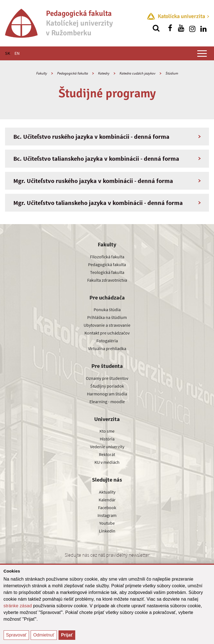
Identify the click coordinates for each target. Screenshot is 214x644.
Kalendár (107, 500)
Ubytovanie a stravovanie (107, 325)
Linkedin (107, 531)
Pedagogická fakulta (73, 73)
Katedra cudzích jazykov (138, 73)
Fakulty (42, 73)
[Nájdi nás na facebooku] (170, 28)
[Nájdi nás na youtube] (181, 28)
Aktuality (107, 492)
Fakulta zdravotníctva (107, 280)
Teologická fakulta (107, 272)
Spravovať (16, 635)
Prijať (67, 635)
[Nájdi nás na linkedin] (203, 28)
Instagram (107, 515)
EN (17, 53)
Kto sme (107, 431)
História (107, 439)
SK (8, 53)
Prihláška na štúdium (107, 317)
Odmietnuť (44, 635)
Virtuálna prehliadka (107, 348)
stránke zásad (18, 606)
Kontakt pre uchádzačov (107, 333)
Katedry (104, 73)
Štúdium (172, 73)
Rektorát (107, 454)
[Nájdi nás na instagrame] (192, 28)
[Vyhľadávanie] (156, 28)
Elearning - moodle (107, 402)
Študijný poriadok (107, 386)
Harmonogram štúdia (107, 394)
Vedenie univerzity (107, 447)
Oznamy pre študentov (107, 378)
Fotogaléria (107, 341)
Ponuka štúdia (107, 309)
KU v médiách (107, 462)
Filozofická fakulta (107, 257)
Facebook (107, 507)
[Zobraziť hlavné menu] (202, 53)
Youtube (107, 523)
